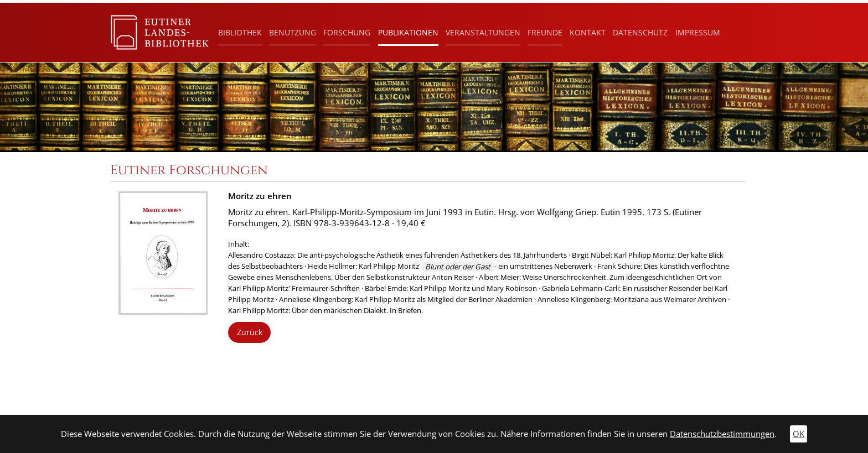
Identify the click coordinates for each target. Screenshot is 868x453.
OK (799, 434)
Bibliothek (240, 32)
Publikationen (408, 32)
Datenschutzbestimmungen (722, 434)
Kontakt (588, 32)
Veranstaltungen (483, 32)
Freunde (545, 32)
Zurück (250, 332)
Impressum (698, 32)
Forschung (347, 32)
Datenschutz (640, 32)
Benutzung (293, 32)
